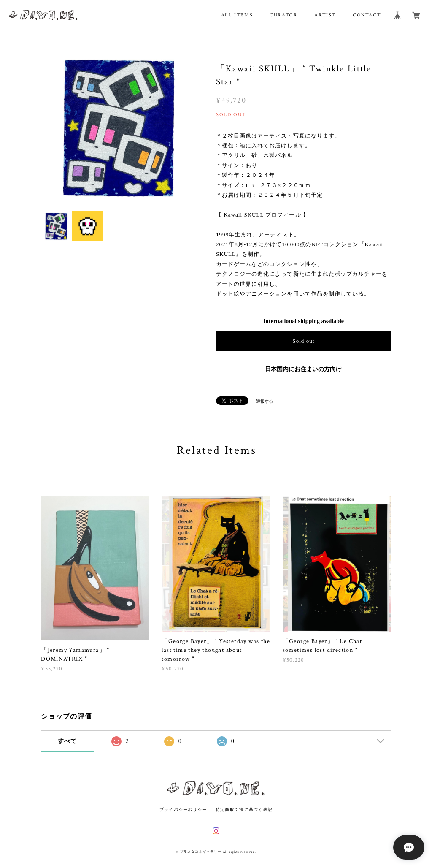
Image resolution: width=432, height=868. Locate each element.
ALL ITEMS (237, 15)
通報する (265, 401)
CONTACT (367, 15)
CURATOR (283, 15)
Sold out (303, 341)
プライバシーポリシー (183, 810)
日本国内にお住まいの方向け (303, 369)
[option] (119, 128)
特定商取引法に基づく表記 (244, 810)
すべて (67, 741)
